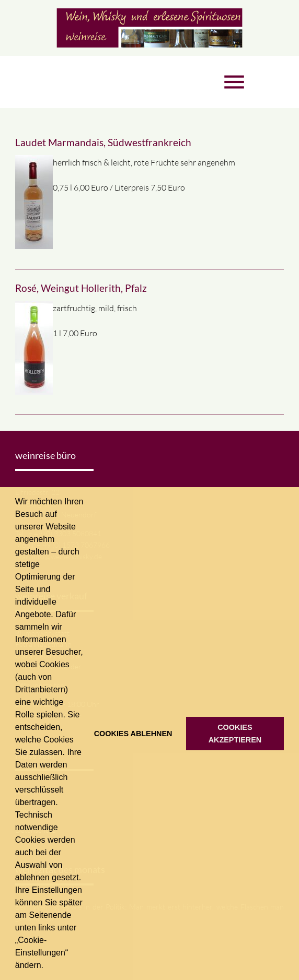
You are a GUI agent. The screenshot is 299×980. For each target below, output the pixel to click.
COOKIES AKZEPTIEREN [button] (235, 734)
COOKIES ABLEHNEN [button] (133, 734)
